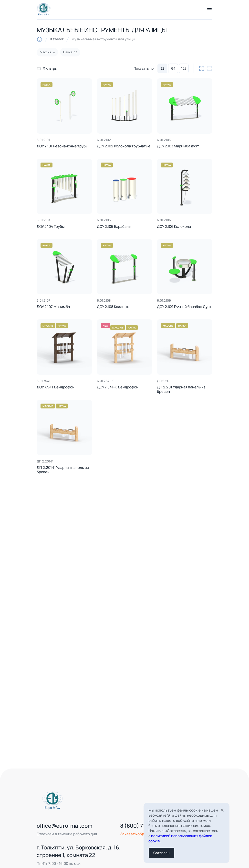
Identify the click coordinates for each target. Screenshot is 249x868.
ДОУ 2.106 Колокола (174, 227)
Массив (48, 326)
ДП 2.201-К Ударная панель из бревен (63, 470)
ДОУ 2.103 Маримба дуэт (178, 146)
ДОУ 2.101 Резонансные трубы (62, 146)
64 (173, 68)
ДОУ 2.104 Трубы (51, 227)
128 (184, 68)
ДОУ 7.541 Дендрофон (56, 387)
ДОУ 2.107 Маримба (53, 307)
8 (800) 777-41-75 (135, 833)
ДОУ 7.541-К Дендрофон (118, 387)
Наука (47, 85)
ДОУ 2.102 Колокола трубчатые (124, 146)
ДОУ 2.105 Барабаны (114, 227)
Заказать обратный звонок (137, 841)
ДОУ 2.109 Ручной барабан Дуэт (184, 307)
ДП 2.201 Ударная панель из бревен (181, 389)
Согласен (161, 853)
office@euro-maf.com (57, 833)
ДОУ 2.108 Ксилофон (114, 307)
